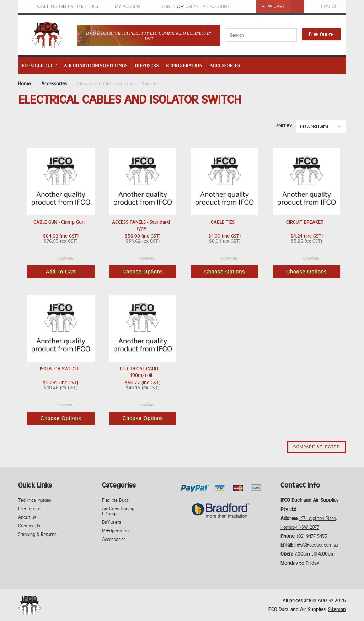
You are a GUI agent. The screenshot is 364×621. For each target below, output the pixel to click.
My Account (129, 6)
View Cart (273, 6)
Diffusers (147, 65)
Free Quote (321, 34)
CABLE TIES (223, 222)
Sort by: (284, 126)
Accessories (225, 65)
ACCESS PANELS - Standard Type (141, 225)
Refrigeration (184, 65)
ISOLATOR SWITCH (59, 369)
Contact (331, 6)
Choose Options (143, 272)
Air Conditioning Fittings (96, 65)
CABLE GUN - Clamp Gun (59, 222)
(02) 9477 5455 (83, 6)
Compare (65, 259)
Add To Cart (61, 272)
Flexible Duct (39, 65)
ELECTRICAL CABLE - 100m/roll (141, 372)
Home (24, 84)
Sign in (168, 6)
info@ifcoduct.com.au (316, 545)
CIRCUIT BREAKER (305, 222)
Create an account (208, 6)
